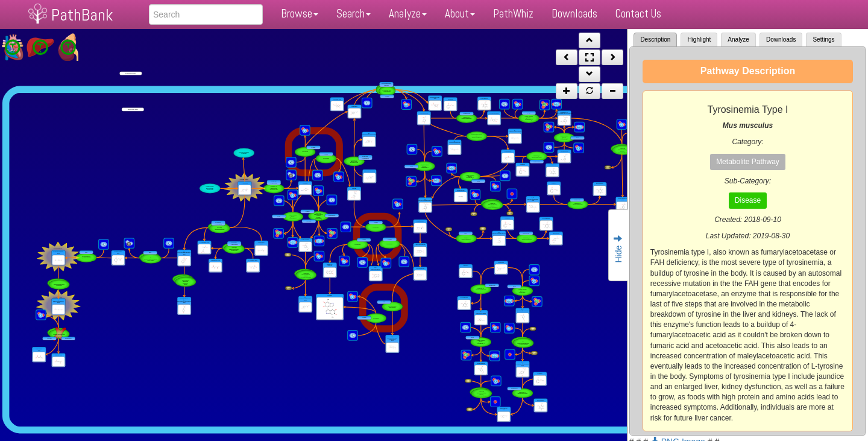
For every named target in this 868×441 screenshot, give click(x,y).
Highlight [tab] (699, 40)
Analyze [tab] (738, 40)
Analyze (408, 14)
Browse (300, 14)
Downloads (574, 14)
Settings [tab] (823, 40)
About (460, 14)
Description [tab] (655, 40)
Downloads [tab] (781, 40)
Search (354, 14)
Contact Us (638, 14)
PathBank (82, 15)
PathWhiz (513, 14)
